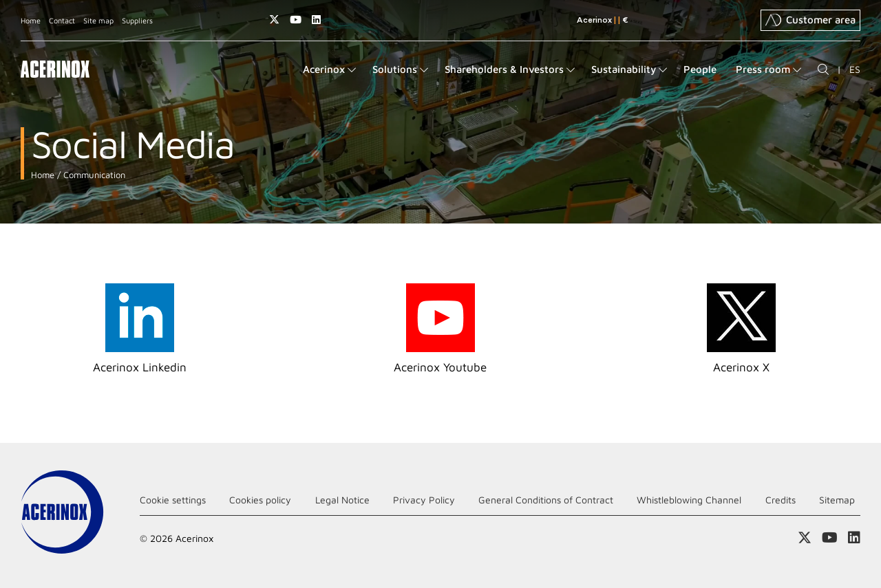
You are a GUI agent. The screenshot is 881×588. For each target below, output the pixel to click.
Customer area (810, 20)
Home (31, 20)
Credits (781, 500)
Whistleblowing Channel (689, 500)
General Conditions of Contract (546, 500)
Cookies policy (260, 500)
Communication (93, 175)
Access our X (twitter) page (274, 20)
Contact (62, 20)
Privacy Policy (424, 500)
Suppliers (137, 20)
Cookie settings (173, 500)
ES (855, 69)
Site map (98, 20)
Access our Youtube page (296, 20)
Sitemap (837, 500)
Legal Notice (342, 500)
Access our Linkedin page (316, 20)
